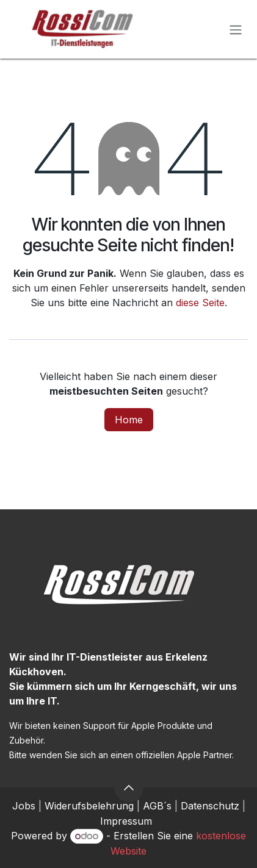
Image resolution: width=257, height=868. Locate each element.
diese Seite (200, 303)
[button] (129, 787)
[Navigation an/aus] (236, 29)
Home (129, 420)
